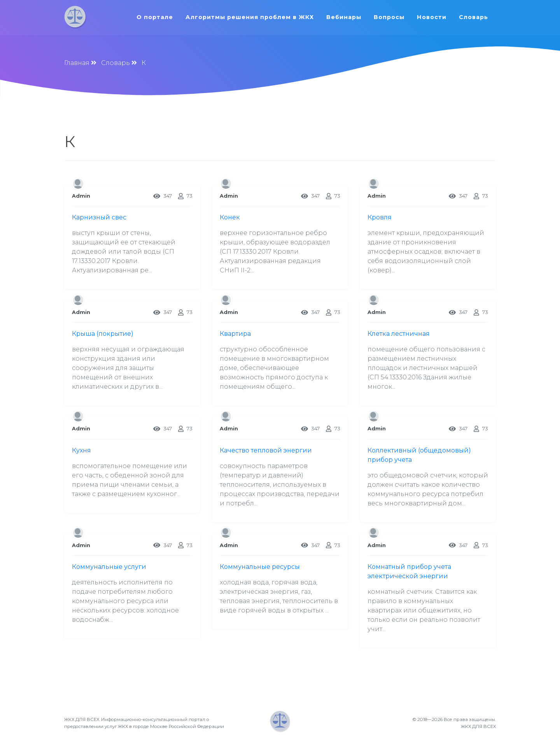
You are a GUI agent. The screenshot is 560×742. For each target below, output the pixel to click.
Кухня (81, 450)
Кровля (380, 217)
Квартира (235, 334)
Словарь (475, 17)
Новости (433, 17)
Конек (230, 217)
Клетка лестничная (399, 334)
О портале (156, 17)
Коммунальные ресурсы (260, 567)
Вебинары (345, 17)
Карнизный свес (99, 217)
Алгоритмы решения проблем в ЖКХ (251, 17)
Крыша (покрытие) (103, 334)
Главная (77, 63)
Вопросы (391, 17)
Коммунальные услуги (109, 567)
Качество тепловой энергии (266, 450)
